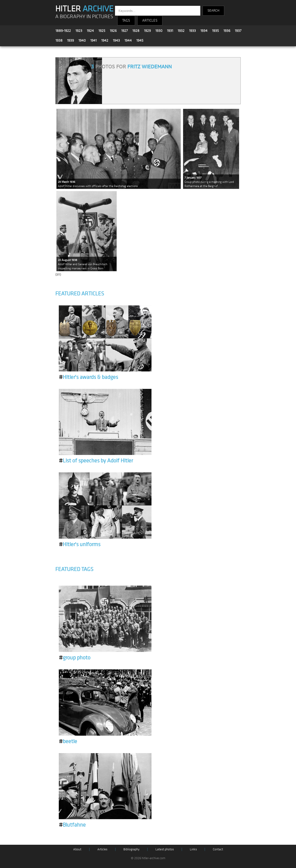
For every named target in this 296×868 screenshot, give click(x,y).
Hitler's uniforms (80, 544)
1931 (170, 31)
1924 (90, 31)
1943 (116, 40)
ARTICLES (150, 20)
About (77, 849)
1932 (181, 31)
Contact (218, 849)
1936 (227, 31)
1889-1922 (63, 31)
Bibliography (131, 849)
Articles (102, 849)
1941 (94, 40)
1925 (102, 31)
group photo (75, 658)
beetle (68, 741)
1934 (204, 31)
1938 (59, 40)
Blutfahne (72, 825)
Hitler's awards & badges (88, 377)
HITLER (84, 9)
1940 (82, 40)
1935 (215, 31)
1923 (79, 31)
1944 (128, 40)
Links (193, 849)
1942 (105, 40)
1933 (192, 31)
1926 (113, 31)
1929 (147, 31)
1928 (136, 31)
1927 (125, 31)
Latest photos (165, 849)
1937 (238, 31)
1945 (140, 40)
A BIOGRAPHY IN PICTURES (84, 17)
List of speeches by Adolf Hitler (96, 461)
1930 (159, 31)
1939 (71, 40)
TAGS (126, 20)
